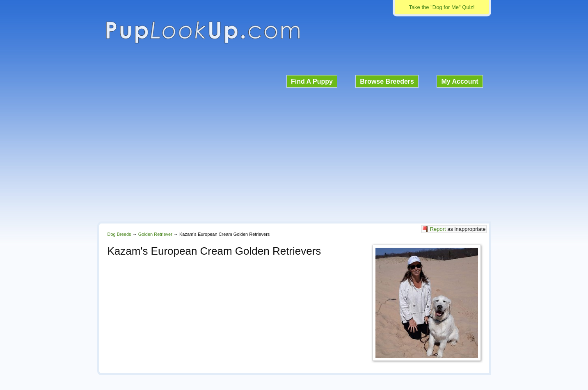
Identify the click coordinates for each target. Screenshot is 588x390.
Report (438, 229)
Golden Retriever (155, 234)
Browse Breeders (387, 81)
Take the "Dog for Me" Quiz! (442, 7)
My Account (460, 81)
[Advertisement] (294, 153)
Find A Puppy (312, 81)
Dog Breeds (119, 234)
